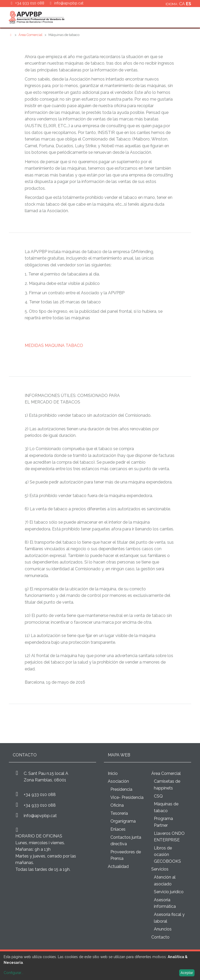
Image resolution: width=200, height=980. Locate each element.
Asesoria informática (165, 903)
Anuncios (163, 929)
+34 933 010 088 (40, 795)
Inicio (113, 773)
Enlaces (118, 829)
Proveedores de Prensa (126, 855)
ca (183, 4)
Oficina (117, 805)
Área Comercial (31, 35)
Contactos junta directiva (126, 841)
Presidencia (121, 789)
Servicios (160, 869)
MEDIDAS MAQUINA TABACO (54, 345)
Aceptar (187, 973)
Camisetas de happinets (167, 785)
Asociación (118, 781)
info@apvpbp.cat (69, 3)
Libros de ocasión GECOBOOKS (167, 855)
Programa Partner (163, 822)
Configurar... (14, 973)
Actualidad (118, 866)
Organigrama (123, 821)
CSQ (158, 796)
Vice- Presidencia (127, 797)
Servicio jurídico (169, 892)
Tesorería (119, 813)
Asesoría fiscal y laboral (169, 918)
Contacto (160, 937)
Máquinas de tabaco (166, 807)
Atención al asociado (165, 881)
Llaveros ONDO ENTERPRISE (169, 837)
